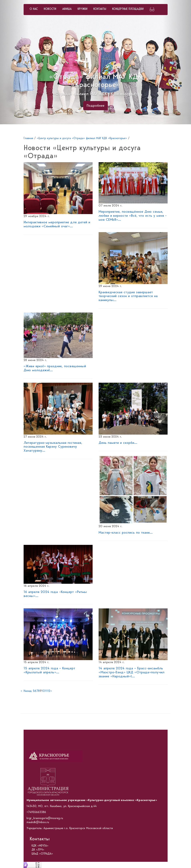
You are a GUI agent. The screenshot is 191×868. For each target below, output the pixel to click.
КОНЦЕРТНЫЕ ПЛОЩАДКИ (128, 9)
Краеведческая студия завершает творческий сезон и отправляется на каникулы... (128, 296)
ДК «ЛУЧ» (38, 850)
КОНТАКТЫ (100, 9)
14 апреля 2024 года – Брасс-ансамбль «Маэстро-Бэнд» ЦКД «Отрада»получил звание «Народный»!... (131, 672)
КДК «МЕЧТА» (40, 846)
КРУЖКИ (82, 9)
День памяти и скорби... (118, 443)
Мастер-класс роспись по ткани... (126, 533)
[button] (14, 62)
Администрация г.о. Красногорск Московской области (78, 828)
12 (49, 691)
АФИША (67, 9)
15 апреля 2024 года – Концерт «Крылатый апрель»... (49, 670)
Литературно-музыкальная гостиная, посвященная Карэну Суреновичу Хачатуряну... (53, 447)
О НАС (34, 9)
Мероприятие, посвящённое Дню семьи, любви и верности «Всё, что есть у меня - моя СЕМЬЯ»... (133, 216)
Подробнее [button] (95, 106)
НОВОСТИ (50, 9)
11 (46, 691)
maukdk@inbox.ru (38, 822)
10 (43, 691)
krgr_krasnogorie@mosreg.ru (45, 818)
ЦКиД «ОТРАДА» (42, 854)
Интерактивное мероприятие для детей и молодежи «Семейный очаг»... (57, 224)
